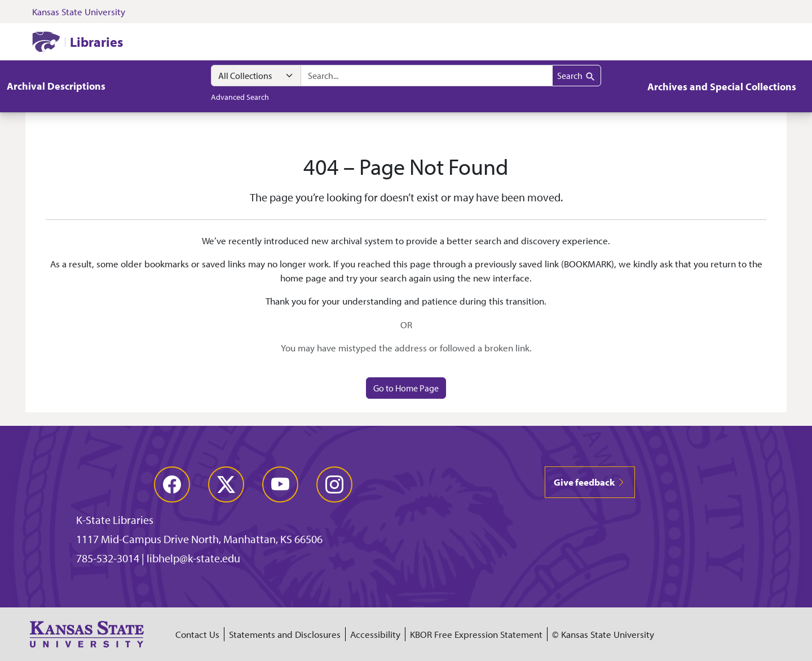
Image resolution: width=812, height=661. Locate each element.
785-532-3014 (108, 558)
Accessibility (375, 634)
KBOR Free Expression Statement (476, 634)
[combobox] (427, 76)
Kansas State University (79, 12)
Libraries (96, 42)
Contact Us (197, 634)
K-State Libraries (115, 520)
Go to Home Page (406, 388)
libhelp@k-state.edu (193, 558)
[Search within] (256, 76)
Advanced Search (240, 97)
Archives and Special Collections (722, 87)
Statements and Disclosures (285, 634)
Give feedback (590, 482)
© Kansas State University (603, 634)
